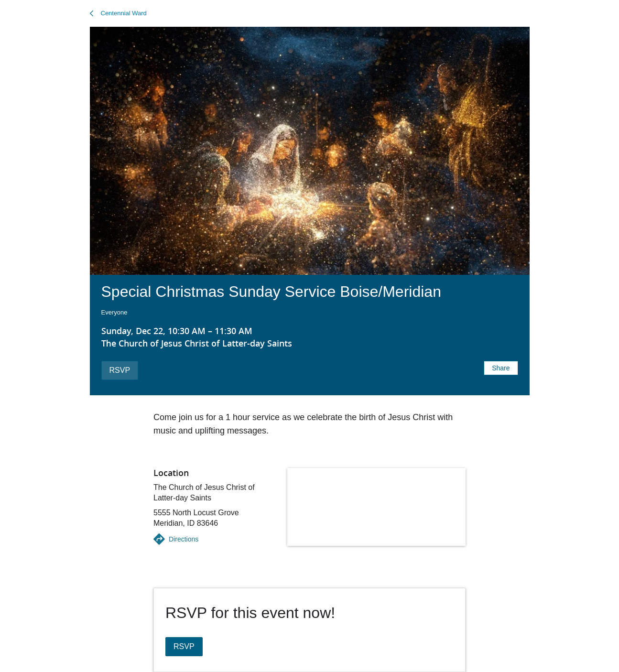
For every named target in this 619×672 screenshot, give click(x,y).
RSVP (120, 370)
